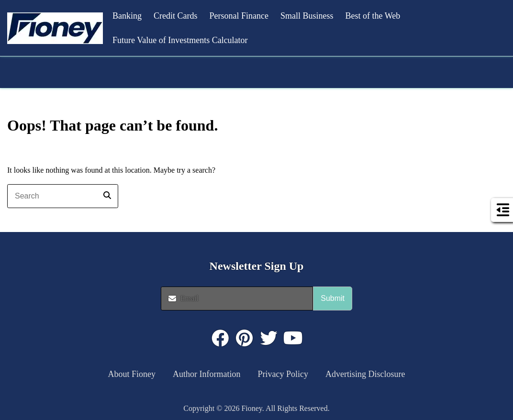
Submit (333, 298)
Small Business (307, 16)
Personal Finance (239, 16)
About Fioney (132, 374)
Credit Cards (176, 16)
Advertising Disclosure (365, 374)
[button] (55, 28)
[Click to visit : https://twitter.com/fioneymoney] (269, 338)
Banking (127, 16)
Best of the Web (373, 16)
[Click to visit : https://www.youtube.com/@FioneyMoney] (293, 338)
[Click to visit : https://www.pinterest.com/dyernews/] (245, 338)
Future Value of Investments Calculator (180, 40)
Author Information (206, 374)
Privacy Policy (283, 374)
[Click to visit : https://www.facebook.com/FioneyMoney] (220, 338)
